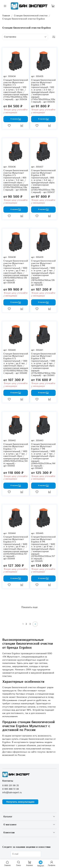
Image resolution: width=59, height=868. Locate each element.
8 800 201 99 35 (11, 786)
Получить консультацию (20, 802)
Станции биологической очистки (31, 16)
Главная (6, 16)
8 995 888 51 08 (11, 789)
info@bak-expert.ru (12, 793)
